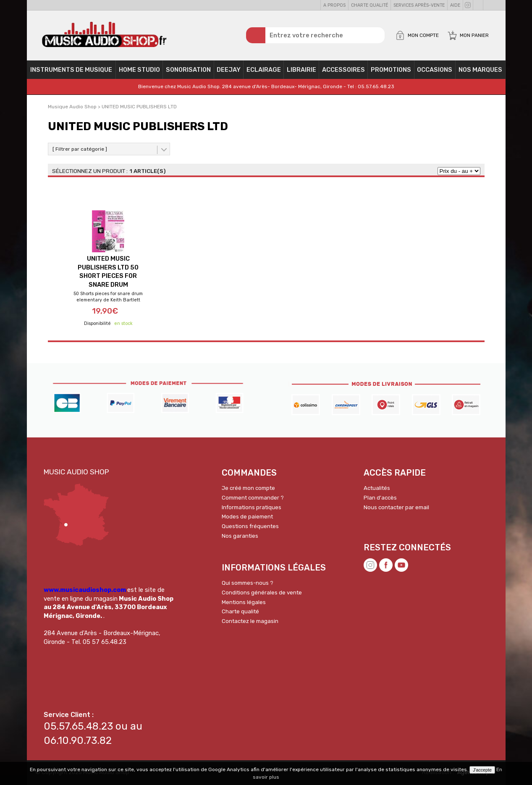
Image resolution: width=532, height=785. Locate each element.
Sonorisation (188, 70)
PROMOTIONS (391, 70)
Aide (455, 5)
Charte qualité (370, 5)
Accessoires (343, 70)
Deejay (229, 70)
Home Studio (139, 70)
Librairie (301, 70)
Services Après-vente (419, 5)
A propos (334, 5)
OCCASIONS (435, 70)
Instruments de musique (71, 70)
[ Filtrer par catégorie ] (80, 149)
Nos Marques (480, 70)
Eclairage (264, 70)
